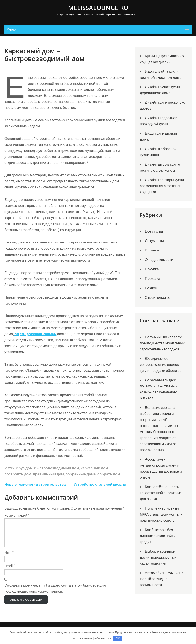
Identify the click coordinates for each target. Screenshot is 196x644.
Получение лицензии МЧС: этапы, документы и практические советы (161, 514)
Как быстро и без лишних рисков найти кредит (158, 536)
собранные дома (81, 474)
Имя (9, 558)
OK (118, 638)
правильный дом (48, 474)
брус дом (24, 468)
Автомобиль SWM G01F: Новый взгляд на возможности (161, 579)
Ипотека (152, 250)
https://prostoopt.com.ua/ (35, 334)
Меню (11, 29)
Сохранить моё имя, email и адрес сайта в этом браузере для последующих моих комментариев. (55, 593)
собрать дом (109, 474)
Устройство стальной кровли (100, 484)
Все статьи (154, 231)
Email (10, 571)
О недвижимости (159, 260)
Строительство (158, 297)
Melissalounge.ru (98, 8)
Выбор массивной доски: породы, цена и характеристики (158, 557)
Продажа (152, 279)
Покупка (152, 269)
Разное (151, 288)
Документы (154, 241)
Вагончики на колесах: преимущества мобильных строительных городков (162, 343)
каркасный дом (94, 468)
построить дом (18, 474)
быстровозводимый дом (57, 468)
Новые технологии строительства (35, 484)
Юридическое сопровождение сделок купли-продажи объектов (161, 365)
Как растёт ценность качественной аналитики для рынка (160, 493)
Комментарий (17, 515)
